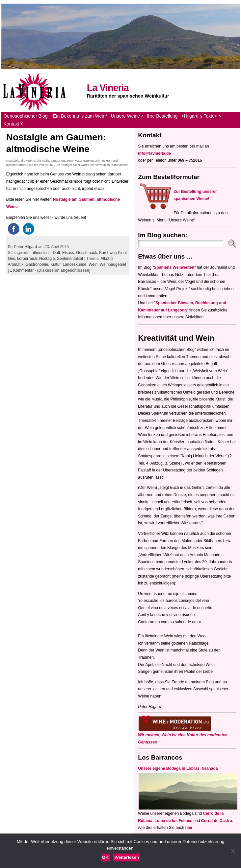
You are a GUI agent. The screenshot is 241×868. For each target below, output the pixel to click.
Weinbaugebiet (113, 264)
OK (105, 857)
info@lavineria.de (154, 153)
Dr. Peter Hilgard (23, 247)
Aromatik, (17, 264)
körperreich (27, 259)
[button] (14, 229)
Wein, (94, 264)
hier (189, 828)
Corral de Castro (217, 821)
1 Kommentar (22, 270)
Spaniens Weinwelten (174, 267)
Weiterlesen (127, 857)
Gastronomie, (38, 264)
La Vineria (108, 88)
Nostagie (47, 259)
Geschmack (86, 253)
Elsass (68, 253)
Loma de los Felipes (173, 821)
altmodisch (41, 253)
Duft (56, 253)
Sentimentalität (70, 259)
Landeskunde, (76, 264)
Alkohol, (107, 259)
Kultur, (56, 264)
